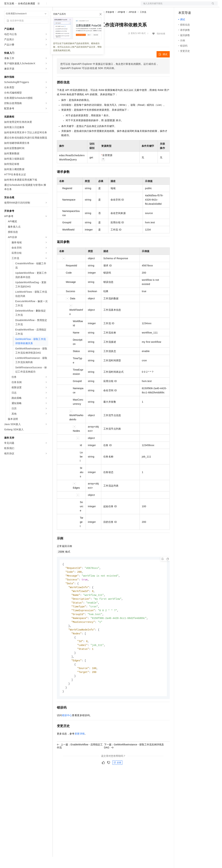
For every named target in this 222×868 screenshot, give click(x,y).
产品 (46, 6)
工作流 (143, 23)
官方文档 (9, 15)
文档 (175, 6)
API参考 (121, 23)
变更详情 (80, 751)
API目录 (132, 23)
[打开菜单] (6, 6)
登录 (212, 6)
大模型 (36, 6)
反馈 (117, 780)
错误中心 (67, 732)
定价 (76, 6)
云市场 (85, 6)
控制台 (191, 6)
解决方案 (57, 6)
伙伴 (95, 6)
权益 (67, 6)
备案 (182, 6)
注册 (199, 6)
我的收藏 (161, 45)
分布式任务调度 (26, 15)
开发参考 (110, 23)
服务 (104, 6)
